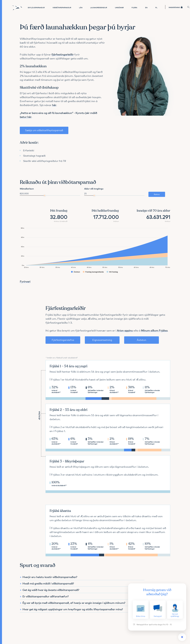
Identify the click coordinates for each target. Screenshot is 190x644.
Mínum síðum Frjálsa (154, 330)
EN (146, 7)
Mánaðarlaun (27, 189)
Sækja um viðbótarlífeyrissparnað (44, 135)
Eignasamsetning (102, 340)
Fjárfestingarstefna (63, 340)
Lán (81, 7)
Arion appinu (125, 330)
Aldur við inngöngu (94, 189)
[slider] (44, 195)
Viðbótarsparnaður (62, 7)
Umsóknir (119, 7)
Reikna (157, 194)
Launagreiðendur (99, 7)
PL (156, 7)
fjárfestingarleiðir (63, 59)
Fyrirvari (25, 281)
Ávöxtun (142, 340)
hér (54, 110)
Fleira (134, 7)
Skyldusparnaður (36, 7)
